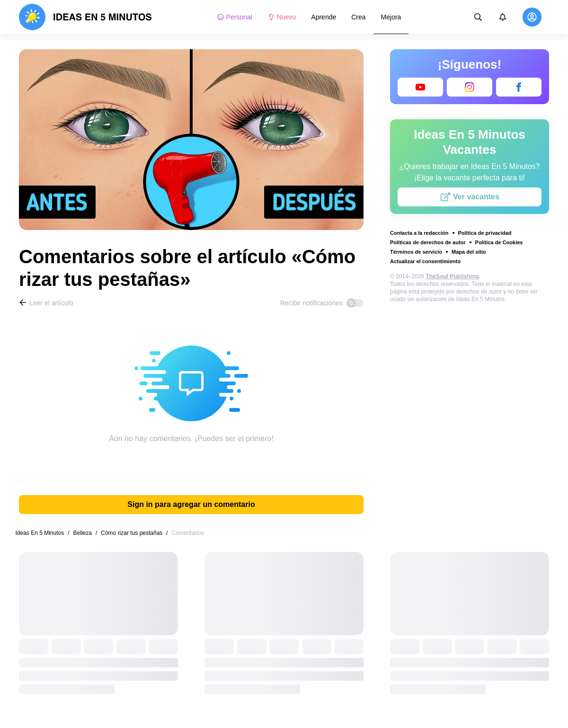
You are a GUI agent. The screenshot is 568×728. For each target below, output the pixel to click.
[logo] (85, 17)
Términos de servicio (416, 252)
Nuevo (282, 17)
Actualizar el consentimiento (425, 261)
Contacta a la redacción (419, 233)
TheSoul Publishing (453, 276)
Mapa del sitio (469, 252)
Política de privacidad (485, 233)
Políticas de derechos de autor (428, 242)
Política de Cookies (499, 242)
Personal (235, 17)
